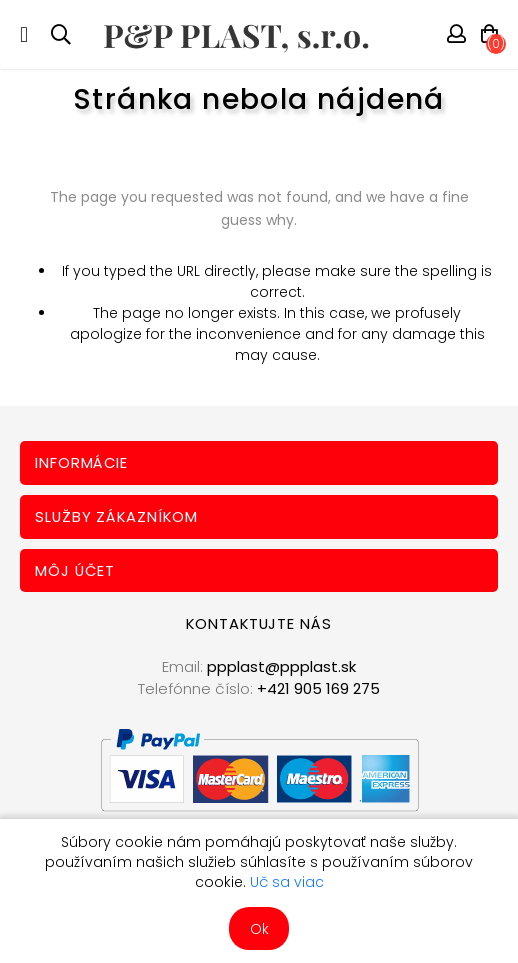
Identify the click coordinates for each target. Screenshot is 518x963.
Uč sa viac (287, 882)
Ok (259, 929)
